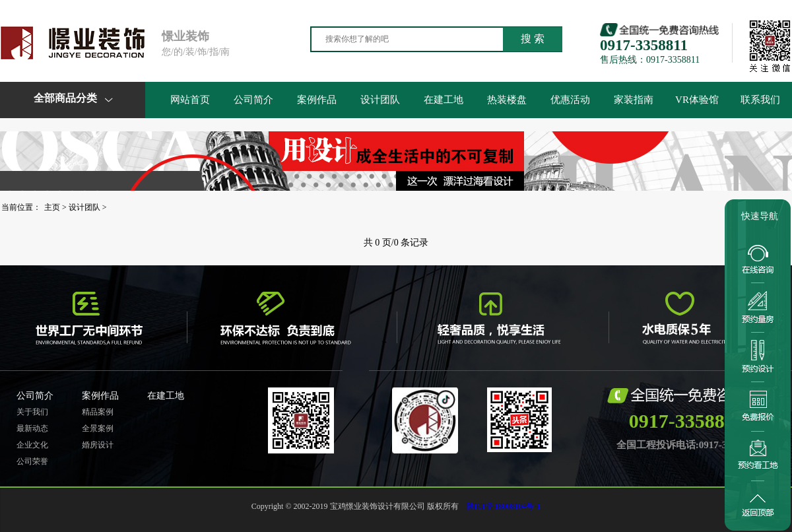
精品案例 (98, 412)
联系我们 (760, 100)
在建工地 (444, 100)
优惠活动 (570, 100)
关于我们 (32, 412)
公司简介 (253, 100)
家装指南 (634, 100)
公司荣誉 (32, 461)
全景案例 (98, 428)
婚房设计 (98, 445)
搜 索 (533, 39)
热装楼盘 (507, 100)
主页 (52, 207)
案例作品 (317, 100)
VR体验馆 (697, 100)
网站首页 (190, 100)
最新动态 (32, 428)
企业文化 (32, 445)
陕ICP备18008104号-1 (504, 506)
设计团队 (380, 100)
